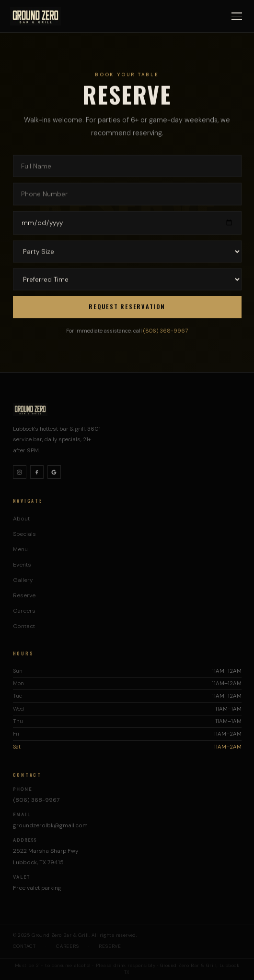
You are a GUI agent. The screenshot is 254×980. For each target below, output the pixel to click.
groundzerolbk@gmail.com (50, 825)
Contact (24, 626)
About (21, 519)
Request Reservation (127, 308)
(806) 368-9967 (166, 334)
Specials (24, 534)
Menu (20, 549)
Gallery (23, 580)
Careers (24, 611)
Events (22, 565)
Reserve (24, 595)
